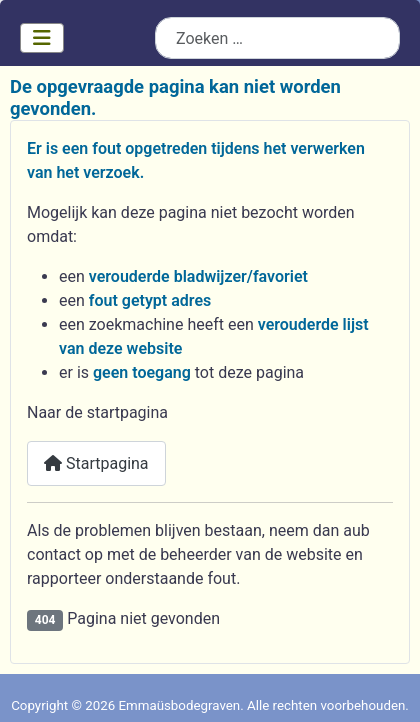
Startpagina (96, 463)
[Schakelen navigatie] (42, 38)
